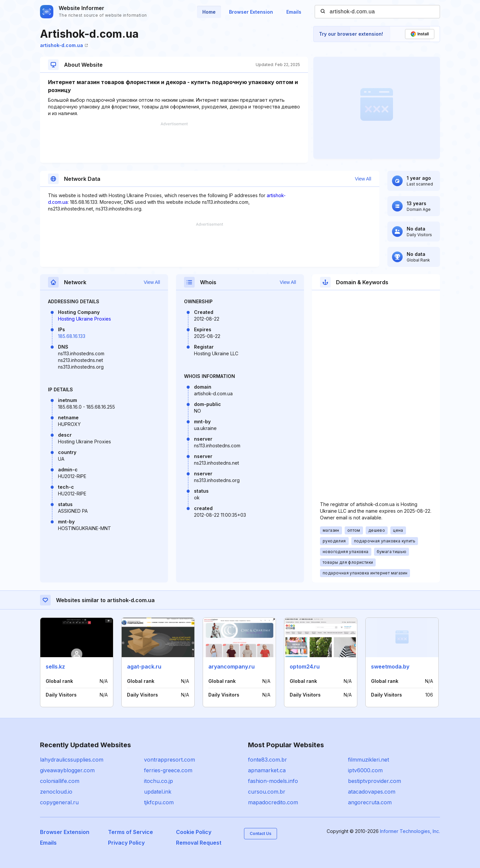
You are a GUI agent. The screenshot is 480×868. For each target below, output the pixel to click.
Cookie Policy (194, 832)
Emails (294, 12)
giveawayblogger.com (67, 770)
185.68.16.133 (72, 336)
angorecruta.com (370, 802)
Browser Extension (251, 12)
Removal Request (199, 843)
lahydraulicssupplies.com (72, 760)
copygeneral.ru (59, 802)
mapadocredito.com (273, 802)
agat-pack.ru (144, 667)
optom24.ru (305, 667)
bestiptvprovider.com (374, 781)
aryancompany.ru (231, 667)
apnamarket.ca (267, 770)
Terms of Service (130, 832)
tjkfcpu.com (159, 802)
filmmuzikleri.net (368, 760)
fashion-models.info (273, 781)
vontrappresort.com (169, 760)
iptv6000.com (365, 770)
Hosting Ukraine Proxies (84, 319)
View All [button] (363, 179)
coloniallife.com (60, 781)
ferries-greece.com (168, 770)
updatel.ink (158, 792)
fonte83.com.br (267, 760)
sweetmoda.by (390, 667)
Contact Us (260, 833)
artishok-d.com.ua (64, 45)
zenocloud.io (56, 792)
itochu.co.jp (158, 781)
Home (209, 12)
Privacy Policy (126, 843)
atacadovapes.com (372, 792)
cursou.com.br (267, 792)
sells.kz (55, 667)
